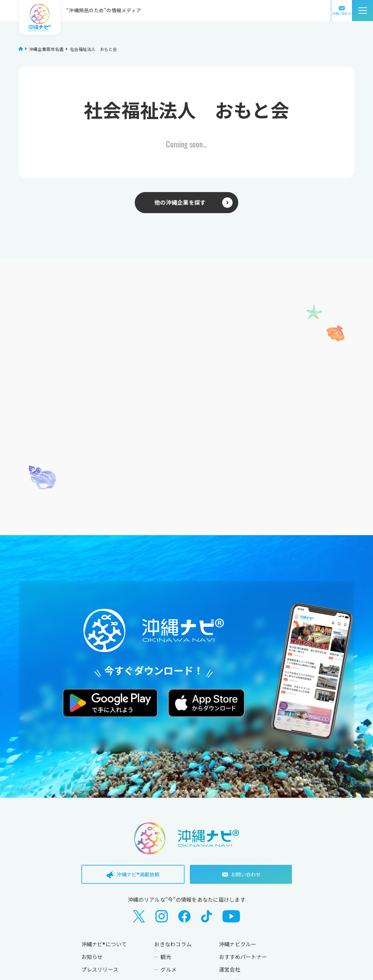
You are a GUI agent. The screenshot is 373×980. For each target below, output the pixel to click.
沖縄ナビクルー (238, 944)
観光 (166, 957)
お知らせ (92, 957)
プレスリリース (100, 969)
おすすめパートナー (243, 957)
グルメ (168, 969)
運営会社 (230, 969)
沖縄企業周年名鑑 (46, 49)
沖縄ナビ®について (104, 944)
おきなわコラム (173, 944)
